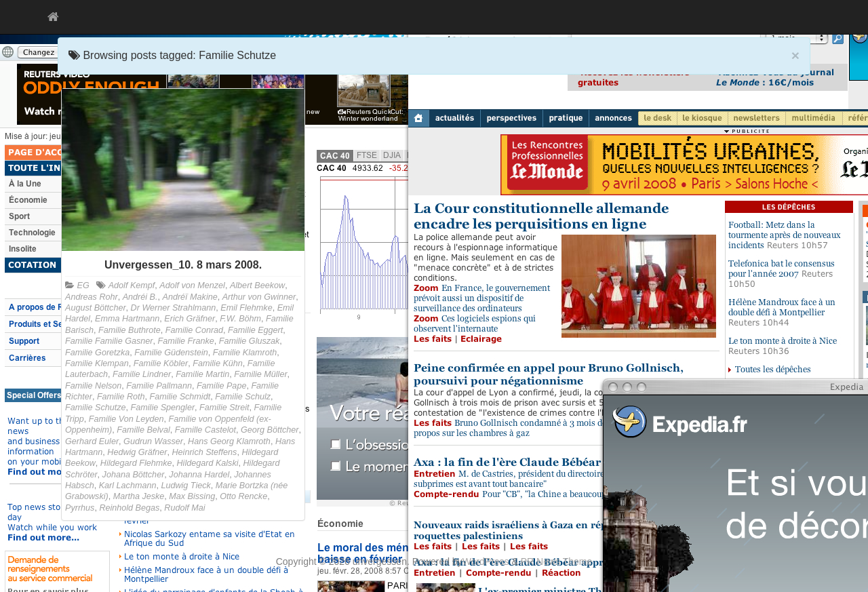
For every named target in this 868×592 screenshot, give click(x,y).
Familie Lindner (142, 374)
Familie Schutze (96, 408)
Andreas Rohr (92, 297)
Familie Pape (222, 386)
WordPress (486, 561)
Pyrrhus (80, 508)
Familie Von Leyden (126, 419)
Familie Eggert (255, 330)
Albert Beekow (257, 285)
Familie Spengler (163, 408)
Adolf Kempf (132, 285)
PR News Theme (557, 561)
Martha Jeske (139, 496)
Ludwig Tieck (185, 486)
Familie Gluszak (250, 341)
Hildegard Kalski (208, 463)
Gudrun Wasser (153, 441)
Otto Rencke (243, 496)
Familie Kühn (218, 363)
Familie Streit (224, 408)
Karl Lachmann (128, 486)
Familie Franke (185, 341)
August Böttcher (96, 308)
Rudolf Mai (184, 508)
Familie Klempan (97, 363)
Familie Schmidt (180, 397)
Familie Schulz (243, 397)
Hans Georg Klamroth (229, 441)
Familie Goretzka (97, 353)
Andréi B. (140, 297)
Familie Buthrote (130, 330)
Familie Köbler (161, 363)
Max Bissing (192, 496)
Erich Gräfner (190, 319)
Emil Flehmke (246, 308)
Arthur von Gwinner (259, 297)
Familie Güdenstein (171, 353)
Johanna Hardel (199, 475)
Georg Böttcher (270, 430)
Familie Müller (260, 374)
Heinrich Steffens (205, 452)
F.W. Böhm (240, 319)
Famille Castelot (205, 430)
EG (83, 285)
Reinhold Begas (129, 508)
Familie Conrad (194, 330)
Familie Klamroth (245, 353)
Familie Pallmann (159, 386)
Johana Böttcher (134, 475)
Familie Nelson (93, 386)
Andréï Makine (190, 297)
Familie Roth (121, 397)
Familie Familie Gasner (109, 341)
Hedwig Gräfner (137, 452)
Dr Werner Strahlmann (174, 308)
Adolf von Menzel (192, 285)
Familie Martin (202, 374)
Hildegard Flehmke (136, 463)
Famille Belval (143, 430)
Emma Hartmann (127, 319)
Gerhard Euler (92, 441)
